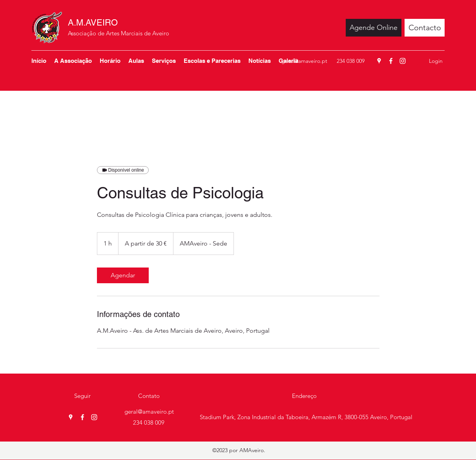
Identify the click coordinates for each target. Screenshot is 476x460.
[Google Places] (379, 61)
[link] (123, 275)
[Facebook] (391, 61)
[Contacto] (425, 28)
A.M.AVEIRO (93, 23)
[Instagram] (403, 61)
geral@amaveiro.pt (304, 61)
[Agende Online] (374, 28)
